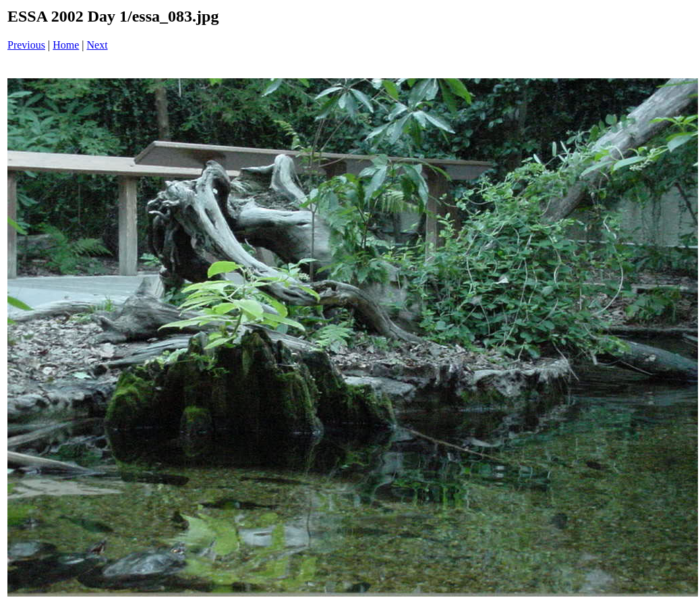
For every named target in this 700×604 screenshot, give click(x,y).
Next (97, 45)
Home (66, 45)
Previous (26, 45)
